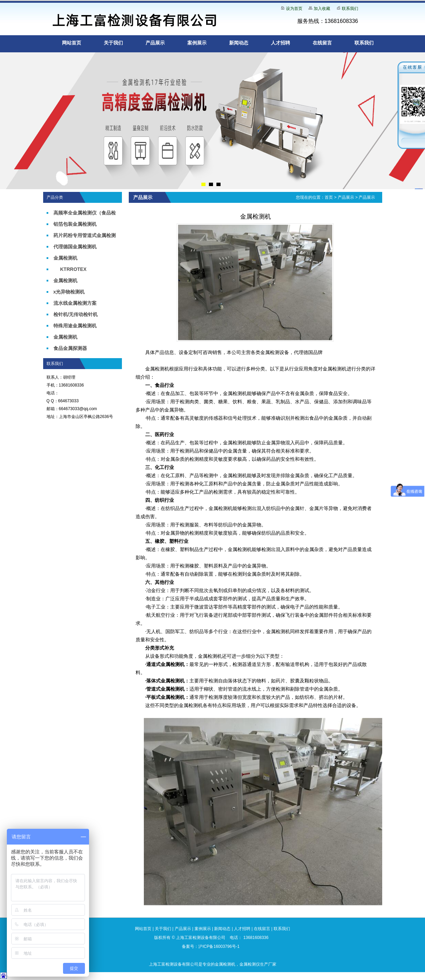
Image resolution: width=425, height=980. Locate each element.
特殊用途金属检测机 (75, 326)
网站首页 (72, 43)
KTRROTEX (73, 269)
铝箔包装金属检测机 (75, 224)
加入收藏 (322, 9)
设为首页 (294, 9)
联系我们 (350, 9)
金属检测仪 (250, 964)
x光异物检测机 (69, 292)
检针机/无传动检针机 (76, 314)
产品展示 (155, 43)
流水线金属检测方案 (75, 303)
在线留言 (322, 43)
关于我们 (113, 43)
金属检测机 (65, 258)
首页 (329, 197)
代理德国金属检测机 (75, 247)
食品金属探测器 (70, 348)
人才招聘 (280, 43)
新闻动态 (239, 43)
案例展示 (197, 43)
